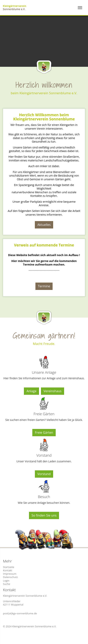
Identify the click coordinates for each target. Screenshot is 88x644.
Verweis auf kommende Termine (44, 245)
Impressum (10, 574)
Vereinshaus (53, 391)
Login (6, 581)
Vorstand (44, 474)
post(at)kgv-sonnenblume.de (20, 613)
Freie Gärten (44, 432)
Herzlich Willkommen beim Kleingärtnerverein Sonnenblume (44, 117)
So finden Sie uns (44, 515)
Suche (7, 584)
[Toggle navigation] (80, 8)
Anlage (31, 391)
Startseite (9, 567)
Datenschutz (10, 577)
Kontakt (8, 570)
